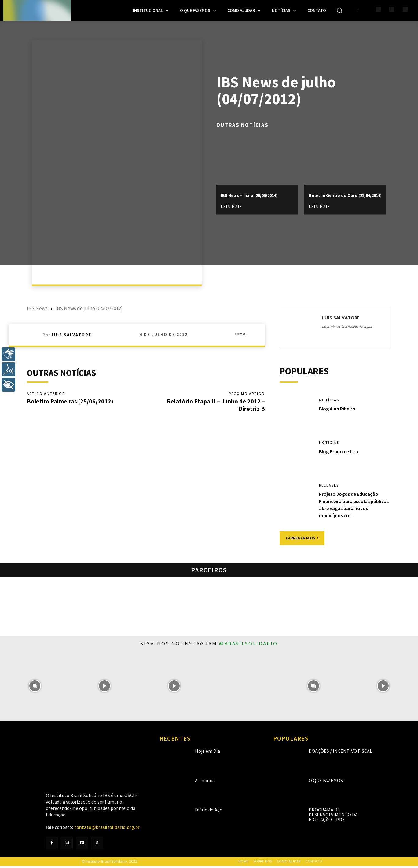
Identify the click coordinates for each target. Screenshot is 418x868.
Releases (330, 487)
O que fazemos (326, 783)
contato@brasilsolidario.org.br (107, 830)
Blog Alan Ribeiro (339, 411)
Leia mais (231, 210)
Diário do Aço (209, 812)
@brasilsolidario (248, 646)
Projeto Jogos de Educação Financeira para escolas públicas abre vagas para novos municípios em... (351, 507)
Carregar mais (302, 540)
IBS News (37, 308)
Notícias (330, 402)
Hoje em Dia (207, 753)
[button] (339, 10)
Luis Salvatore (71, 335)
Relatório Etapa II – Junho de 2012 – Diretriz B (216, 405)
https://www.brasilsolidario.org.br (347, 326)
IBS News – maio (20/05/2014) (244, 195)
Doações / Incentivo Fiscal (340, 753)
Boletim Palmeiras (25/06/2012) (70, 402)
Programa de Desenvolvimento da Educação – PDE (333, 817)
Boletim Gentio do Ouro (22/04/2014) (341, 195)
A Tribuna (205, 783)
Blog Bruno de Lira (341, 453)
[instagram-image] (35, 688)
